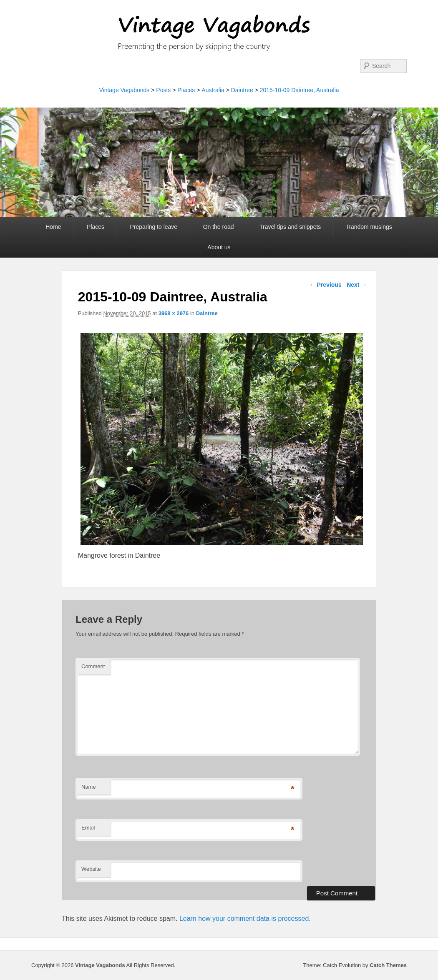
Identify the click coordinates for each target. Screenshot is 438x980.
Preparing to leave (154, 227)
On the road (219, 227)
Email (88, 828)
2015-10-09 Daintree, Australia (300, 90)
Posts (163, 90)
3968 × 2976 (174, 313)
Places (186, 90)
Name (89, 787)
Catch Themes (388, 965)
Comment (93, 666)
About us (219, 247)
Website (91, 869)
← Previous (326, 285)
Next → (357, 285)
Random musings (369, 227)
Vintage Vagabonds (124, 90)
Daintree (242, 90)
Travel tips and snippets (290, 227)
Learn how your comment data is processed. (245, 919)
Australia (213, 90)
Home (53, 227)
